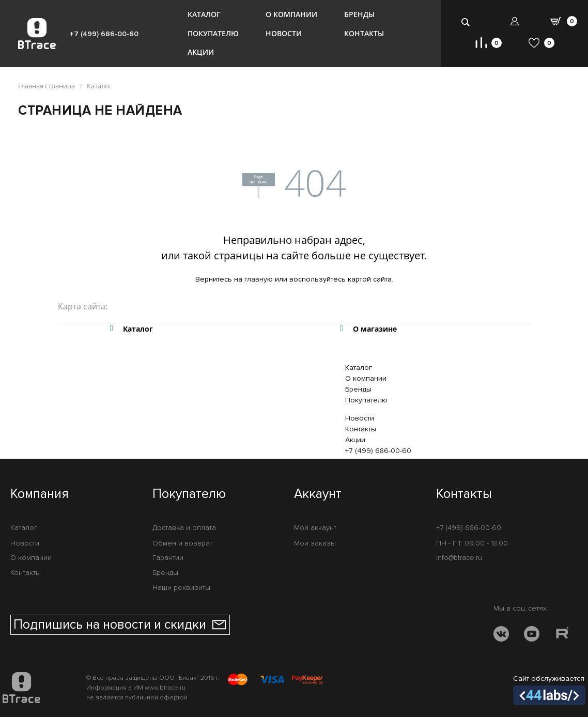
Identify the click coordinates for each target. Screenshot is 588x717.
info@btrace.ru (459, 558)
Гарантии (168, 558)
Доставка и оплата (184, 528)
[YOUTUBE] (532, 636)
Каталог (204, 14)
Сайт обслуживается (549, 690)
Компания (40, 494)
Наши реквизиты (181, 588)
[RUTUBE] (562, 636)
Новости (284, 33)
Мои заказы (315, 543)
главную (259, 279)
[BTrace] (37, 34)
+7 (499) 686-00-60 (104, 34)
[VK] (501, 636)
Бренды (359, 14)
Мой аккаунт (315, 528)
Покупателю (213, 33)
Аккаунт (318, 494)
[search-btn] (466, 22)
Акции (201, 52)
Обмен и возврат (182, 543)
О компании (291, 14)
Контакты (364, 33)
